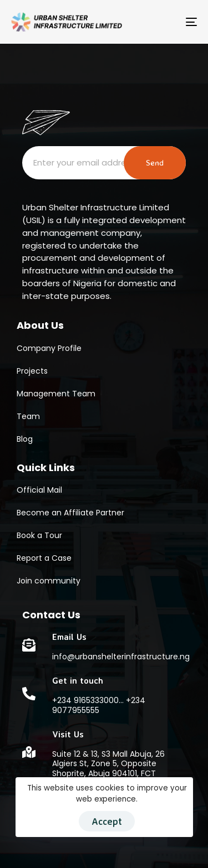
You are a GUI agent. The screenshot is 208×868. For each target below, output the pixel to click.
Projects (32, 371)
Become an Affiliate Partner (70, 513)
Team (28, 416)
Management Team (56, 394)
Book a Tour (39, 535)
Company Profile (49, 348)
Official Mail (39, 490)
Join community (49, 581)
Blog (25, 439)
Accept (107, 821)
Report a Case (44, 558)
